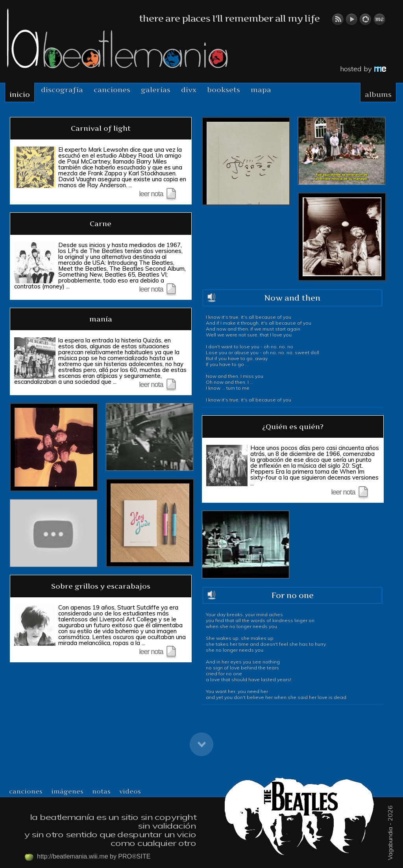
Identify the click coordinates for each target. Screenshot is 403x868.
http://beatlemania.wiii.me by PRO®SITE (87, 857)
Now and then (292, 298)
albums (378, 94)
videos (130, 791)
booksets (224, 90)
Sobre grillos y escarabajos (101, 586)
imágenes (67, 791)
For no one (292, 595)
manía (101, 319)
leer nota (158, 194)
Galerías (156, 90)
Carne (101, 224)
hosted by (363, 69)
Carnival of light (101, 128)
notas (101, 791)
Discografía (62, 90)
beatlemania (117, 38)
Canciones (112, 90)
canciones (26, 791)
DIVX (189, 90)
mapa (261, 90)
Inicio (20, 94)
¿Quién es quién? (293, 427)
